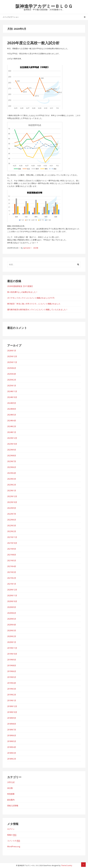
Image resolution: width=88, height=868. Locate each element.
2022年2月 (12, 531)
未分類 (36, 248)
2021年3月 (12, 572)
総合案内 (11, 800)
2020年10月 (12, 601)
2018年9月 (12, 718)
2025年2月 (12, 380)
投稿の (12, 835)
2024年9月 (12, 403)
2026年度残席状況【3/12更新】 (20, 286)
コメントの (14, 841)
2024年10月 (12, 397)
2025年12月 (12, 356)
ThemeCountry (67, 865)
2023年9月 (12, 450)
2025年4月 (12, 374)
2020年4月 (12, 625)
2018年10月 (12, 712)
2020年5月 (12, 619)
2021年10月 (12, 543)
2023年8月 (12, 456)
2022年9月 (12, 508)
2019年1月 (12, 700)
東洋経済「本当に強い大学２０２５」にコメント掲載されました (34, 304)
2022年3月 (12, 526)
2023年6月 (12, 467)
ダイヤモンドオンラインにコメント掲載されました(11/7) (31, 298)
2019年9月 (12, 660)
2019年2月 (12, 695)
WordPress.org (14, 847)
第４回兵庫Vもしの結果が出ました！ (22, 292)
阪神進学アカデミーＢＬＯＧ (44, 6)
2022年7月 (12, 514)
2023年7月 (12, 461)
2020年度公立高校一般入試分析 (33, 43)
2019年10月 (12, 654)
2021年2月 (12, 578)
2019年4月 (12, 683)
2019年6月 (12, 671)
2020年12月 (12, 590)
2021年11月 (12, 537)
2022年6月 (12, 520)
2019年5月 (12, 677)
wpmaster (27, 248)
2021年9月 (12, 549)
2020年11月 (12, 596)
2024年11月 (12, 391)
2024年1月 (12, 432)
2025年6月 (12, 368)
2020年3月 (12, 631)
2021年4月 (12, 566)
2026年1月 (12, 351)
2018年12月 (12, 706)
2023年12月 (12, 438)
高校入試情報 (13, 806)
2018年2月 (12, 759)
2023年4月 (12, 473)
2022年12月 (12, 496)
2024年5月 (12, 415)
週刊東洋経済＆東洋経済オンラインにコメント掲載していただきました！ (37, 310)
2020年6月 (12, 613)
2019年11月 (12, 648)
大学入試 (11, 782)
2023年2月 (12, 485)
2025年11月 (12, 362)
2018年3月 (12, 753)
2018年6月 (12, 735)
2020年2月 (12, 636)
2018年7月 (12, 730)
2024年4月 (12, 421)
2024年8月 (12, 409)
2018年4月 (12, 747)
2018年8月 (12, 724)
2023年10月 (12, 444)
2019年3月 (12, 689)
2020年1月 (12, 642)
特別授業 (11, 794)
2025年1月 (12, 386)
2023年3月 (12, 479)
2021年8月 (12, 555)
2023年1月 (12, 491)
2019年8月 (12, 665)
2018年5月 (12, 741)
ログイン (11, 829)
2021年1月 (12, 584)
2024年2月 (12, 426)
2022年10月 (12, 502)
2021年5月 (12, 561)
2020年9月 (12, 607)
